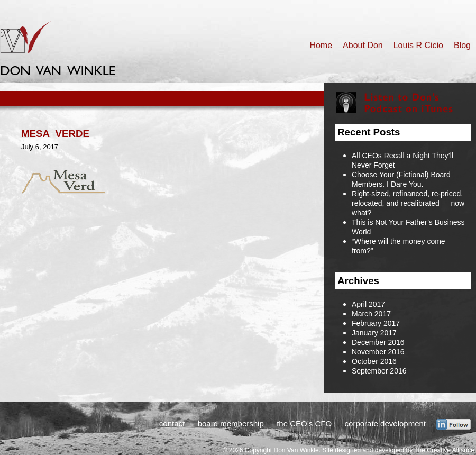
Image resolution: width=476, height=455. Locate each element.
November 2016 (378, 352)
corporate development (385, 424)
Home (321, 45)
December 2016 (378, 342)
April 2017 (368, 304)
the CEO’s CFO (304, 424)
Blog (462, 45)
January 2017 (374, 333)
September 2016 (379, 371)
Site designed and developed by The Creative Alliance (398, 450)
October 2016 (374, 361)
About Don (363, 45)
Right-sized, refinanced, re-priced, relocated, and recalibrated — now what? (408, 203)
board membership (231, 424)
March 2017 (371, 314)
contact (172, 424)
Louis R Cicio (418, 45)
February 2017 (376, 323)
